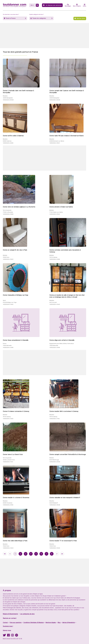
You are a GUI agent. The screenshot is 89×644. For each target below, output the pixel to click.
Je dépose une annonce (52, 5)
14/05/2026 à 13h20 (8, 304)
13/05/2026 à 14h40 (55, 548)
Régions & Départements (10, 614)
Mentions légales (51, 622)
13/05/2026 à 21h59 (8, 505)
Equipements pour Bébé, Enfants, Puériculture (62, 344)
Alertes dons (81, 18)
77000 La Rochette (8, 212)
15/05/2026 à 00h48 (8, 100)
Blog (59, 622)
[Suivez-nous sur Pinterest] (16, 636)
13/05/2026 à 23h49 (55, 462)
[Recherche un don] (33, 5)
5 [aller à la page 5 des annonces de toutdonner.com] (36, 554)
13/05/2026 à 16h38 (55, 505)
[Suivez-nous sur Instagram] (12, 636)
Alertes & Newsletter (69, 622)
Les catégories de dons (27, 614)
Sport (4, 300)
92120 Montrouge (54, 460)
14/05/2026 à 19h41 (55, 143)
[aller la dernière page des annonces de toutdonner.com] (62, 554)
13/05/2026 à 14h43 (8, 548)
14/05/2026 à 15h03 (8, 259)
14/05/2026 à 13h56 (55, 259)
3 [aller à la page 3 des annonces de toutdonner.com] (26, 554)
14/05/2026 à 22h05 (8, 143)
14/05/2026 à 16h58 (8, 214)
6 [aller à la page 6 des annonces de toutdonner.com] (41, 554)
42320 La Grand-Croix (9, 460)
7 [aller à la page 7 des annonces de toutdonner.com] (47, 554)
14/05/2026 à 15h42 (55, 214)
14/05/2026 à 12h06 (55, 347)
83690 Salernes (7, 141)
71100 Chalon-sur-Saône (56, 212)
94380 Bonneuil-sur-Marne (57, 141)
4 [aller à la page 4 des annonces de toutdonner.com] (31, 554)
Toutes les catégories (39, 18)
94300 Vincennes (8, 503)
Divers (5, 344)
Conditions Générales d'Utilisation (34, 622)
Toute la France (11, 18)
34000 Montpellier (8, 98)
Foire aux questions (16, 622)
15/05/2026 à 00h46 (55, 100)
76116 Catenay (53, 257)
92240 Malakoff (54, 503)
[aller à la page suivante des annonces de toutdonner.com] (57, 554)
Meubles (5, 96)
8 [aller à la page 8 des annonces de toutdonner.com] (52, 554)
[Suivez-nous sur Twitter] (4, 636)
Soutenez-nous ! (8, 626)
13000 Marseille (7, 345)
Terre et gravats (7, 210)
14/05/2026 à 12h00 (8, 419)
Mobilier (52, 210)
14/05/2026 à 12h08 (8, 347)
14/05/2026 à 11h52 (55, 419)
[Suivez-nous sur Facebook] (8, 636)
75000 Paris (6, 257)
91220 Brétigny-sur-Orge (10, 302)
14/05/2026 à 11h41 (8, 462)
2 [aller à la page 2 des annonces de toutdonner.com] (20, 554)
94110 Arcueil (53, 302)
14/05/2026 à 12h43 (55, 304)
